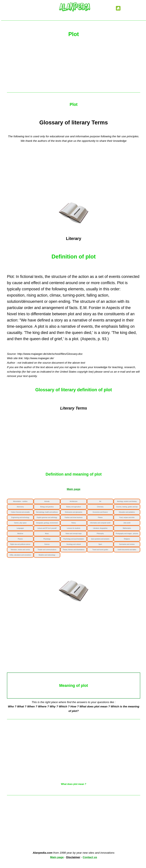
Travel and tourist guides (100, 550)
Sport (100, 544)
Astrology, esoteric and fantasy (127, 501)
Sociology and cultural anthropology (74, 545)
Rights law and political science (20, 544)
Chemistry (100, 507)
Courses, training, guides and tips (127, 507)
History (74, 523)
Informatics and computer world (100, 523)
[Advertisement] (74, 66)
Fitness (100, 517)
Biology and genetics (47, 507)
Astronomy (20, 507)
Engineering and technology (20, 517)
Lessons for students (74, 528)
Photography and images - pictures (127, 534)
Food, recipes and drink (127, 517)
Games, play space (20, 523)
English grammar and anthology (47, 517)
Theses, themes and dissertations (74, 550)
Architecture (74, 501)
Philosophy (100, 534)
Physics (20, 539)
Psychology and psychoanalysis (74, 539)
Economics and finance (100, 512)
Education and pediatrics (127, 512)
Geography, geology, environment (47, 523)
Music (47, 534)
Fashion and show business (74, 517)
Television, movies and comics (20, 550)
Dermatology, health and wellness (47, 512)
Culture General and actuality (20, 512)
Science (47, 544)
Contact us (90, 857)
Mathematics (127, 528)
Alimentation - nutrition (20, 501)
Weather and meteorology (47, 555)
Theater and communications (47, 550)
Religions (127, 539)
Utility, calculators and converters (20, 555)
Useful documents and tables (127, 550)
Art (100, 501)
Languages (20, 528)
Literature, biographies (100, 528)
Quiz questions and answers (100, 539)
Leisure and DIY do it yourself (47, 528)
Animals (47, 501)
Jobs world (127, 523)
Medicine (20, 534)
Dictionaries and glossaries (74, 512)
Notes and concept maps (74, 534)
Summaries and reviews (127, 544)
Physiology (47, 539)
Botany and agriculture (74, 507)
